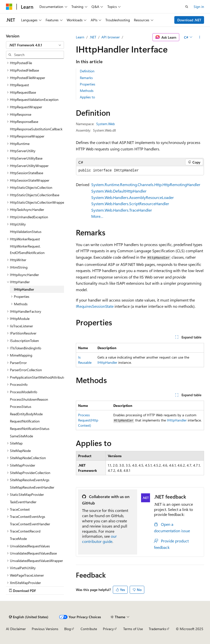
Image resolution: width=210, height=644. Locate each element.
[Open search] (187, 7)
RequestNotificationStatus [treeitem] (30, 429)
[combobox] (35, 45)
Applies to (87, 97)
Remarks (86, 78)
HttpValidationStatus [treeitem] (26, 232)
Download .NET (189, 20)
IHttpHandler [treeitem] (24, 289)
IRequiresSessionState (95, 306)
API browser (111, 37)
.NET (93, 37)
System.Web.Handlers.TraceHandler (122, 210)
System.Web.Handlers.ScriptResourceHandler (130, 204)
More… (97, 216)
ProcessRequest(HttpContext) (88, 420)
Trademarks (157, 629)
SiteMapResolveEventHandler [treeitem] (32, 487)
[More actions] (200, 37)
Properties (88, 84)
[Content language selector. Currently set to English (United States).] (29, 617)
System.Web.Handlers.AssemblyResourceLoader (133, 197)
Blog (68, 629)
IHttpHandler (107, 362)
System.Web (105, 124)
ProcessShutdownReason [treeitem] (29, 399)
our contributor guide (99, 539)
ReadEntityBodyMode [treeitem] (26, 414)
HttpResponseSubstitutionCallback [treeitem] (36, 129)
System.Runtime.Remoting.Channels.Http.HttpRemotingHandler (146, 184)
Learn (80, 37)
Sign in (199, 7)
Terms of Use (133, 629)
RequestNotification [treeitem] (25, 421)
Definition (87, 71)
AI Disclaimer (16, 629)
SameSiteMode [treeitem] (21, 436)
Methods (87, 91)
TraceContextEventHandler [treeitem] (30, 524)
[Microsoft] (9, 7)
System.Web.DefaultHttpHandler (119, 191)
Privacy (108, 629)
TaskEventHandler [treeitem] (23, 502)
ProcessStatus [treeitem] (21, 406)
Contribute (89, 629)
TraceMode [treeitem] (18, 539)
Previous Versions (45, 629)
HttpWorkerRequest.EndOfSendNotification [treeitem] (27, 249)
